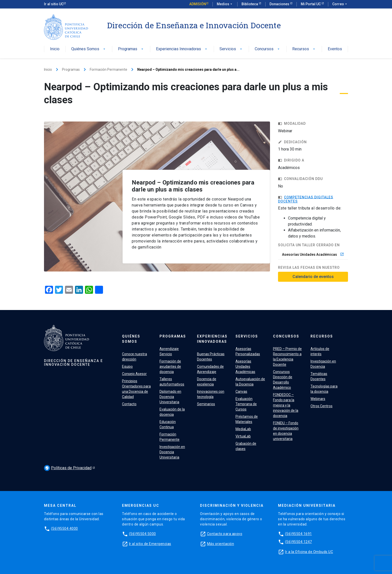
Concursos (268, 49)
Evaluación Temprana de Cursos (246, 404)
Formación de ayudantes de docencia (170, 366)
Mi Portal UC (311, 4)
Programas (131, 49)
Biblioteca (250, 4)
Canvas (241, 391)
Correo (340, 4)
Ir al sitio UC (54, 4)
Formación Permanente (108, 69)
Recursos (304, 49)
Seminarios (206, 404)
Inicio (55, 49)
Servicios (231, 49)
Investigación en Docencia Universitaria (172, 452)
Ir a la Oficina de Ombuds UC (309, 552)
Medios (225, 4)
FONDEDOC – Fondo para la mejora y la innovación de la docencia (286, 405)
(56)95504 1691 (298, 534)
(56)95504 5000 (142, 534)
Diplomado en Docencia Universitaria (170, 397)
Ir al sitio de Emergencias (150, 544)
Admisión (198, 4)
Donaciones (280, 4)
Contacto (129, 404)
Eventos (335, 49)
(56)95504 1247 (298, 542)
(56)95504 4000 (64, 528)
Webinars (318, 399)
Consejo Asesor (134, 374)
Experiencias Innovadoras (182, 49)
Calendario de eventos (313, 277)
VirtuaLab (243, 436)
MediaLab (243, 429)
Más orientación (221, 544)
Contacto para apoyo (225, 534)
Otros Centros (321, 406)
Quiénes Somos (89, 49)
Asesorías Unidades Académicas (313, 254)
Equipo (127, 366)
